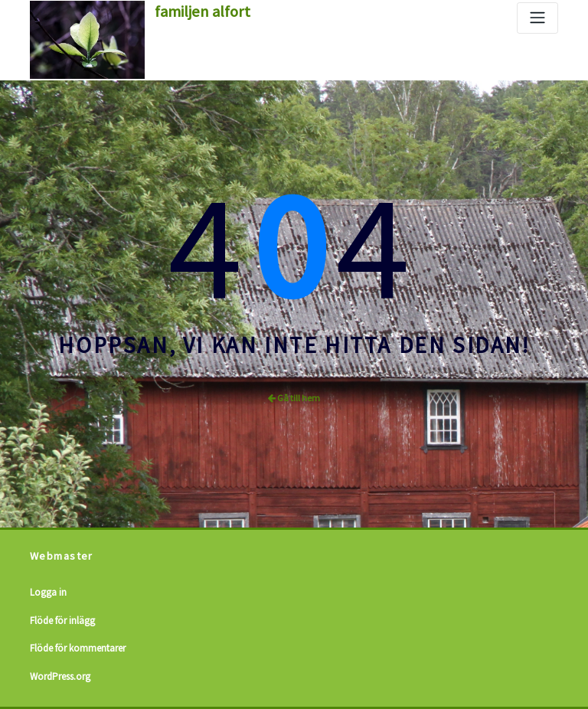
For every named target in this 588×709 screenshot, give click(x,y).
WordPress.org (60, 676)
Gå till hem (294, 398)
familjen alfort (203, 11)
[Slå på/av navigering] (537, 18)
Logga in (48, 592)
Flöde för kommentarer (78, 648)
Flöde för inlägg (62, 621)
